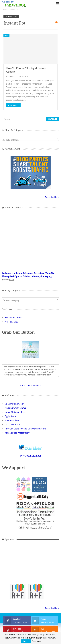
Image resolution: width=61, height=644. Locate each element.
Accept (26, 641)
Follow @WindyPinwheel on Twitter (31, 446)
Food (6, 35)
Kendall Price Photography (17, 433)
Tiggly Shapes (11, 416)
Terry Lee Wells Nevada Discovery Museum (25, 429)
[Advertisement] (18, 555)
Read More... (13, 105)
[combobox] (31, 139)
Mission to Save (12, 420)
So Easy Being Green (14, 404)
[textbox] (31, 140)
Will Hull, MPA (11, 322)
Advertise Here (52, 197)
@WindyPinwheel (31, 456)
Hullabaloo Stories (13, 318)
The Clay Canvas (12, 425)
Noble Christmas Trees (15, 412)
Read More (37, 641)
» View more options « (31, 385)
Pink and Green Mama (15, 408)
